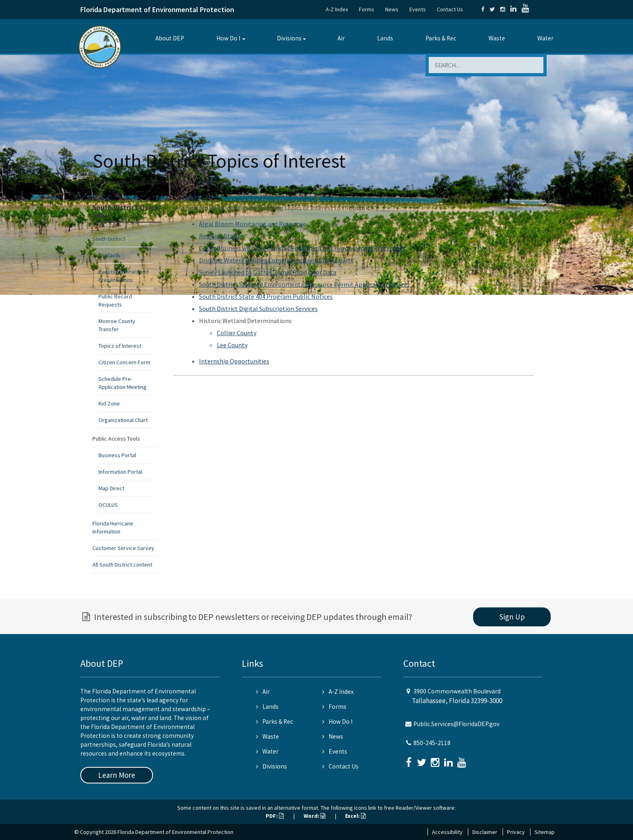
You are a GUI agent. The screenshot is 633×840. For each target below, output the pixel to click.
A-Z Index (337, 9)
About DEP (170, 38)
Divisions (289, 38)
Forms (367, 9)
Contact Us (450, 9)
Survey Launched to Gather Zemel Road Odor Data (268, 272)
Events (418, 9)
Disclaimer (485, 832)
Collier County (237, 333)
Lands (385, 38)
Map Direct (111, 488)
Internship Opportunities (234, 361)
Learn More (117, 775)
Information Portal (120, 472)
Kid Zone (109, 403)
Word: (314, 816)
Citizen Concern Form (124, 362)
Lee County (232, 345)
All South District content (122, 565)
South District (147, 182)
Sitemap (545, 832)
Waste (497, 38)
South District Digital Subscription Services (258, 309)
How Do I (228, 38)
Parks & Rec (441, 38)
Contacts (109, 255)
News (392, 9)
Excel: (355, 816)
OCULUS (108, 505)
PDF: (275, 816)
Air (341, 38)
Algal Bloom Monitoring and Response (253, 224)
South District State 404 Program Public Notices (266, 296)
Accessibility (447, 832)
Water (545, 38)
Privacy (516, 832)
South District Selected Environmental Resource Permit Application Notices (304, 284)
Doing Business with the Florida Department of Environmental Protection (302, 248)
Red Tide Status (221, 236)
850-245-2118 (432, 743)
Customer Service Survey (123, 548)
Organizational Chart (123, 420)
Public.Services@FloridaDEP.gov (456, 724)
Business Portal (117, 455)
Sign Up (512, 617)
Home (100, 182)
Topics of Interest (120, 346)
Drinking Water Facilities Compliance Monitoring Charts (276, 260)
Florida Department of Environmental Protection (157, 9)
